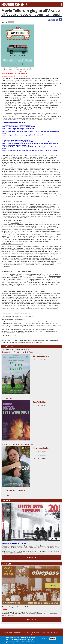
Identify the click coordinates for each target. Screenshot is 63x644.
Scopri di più (31, 557)
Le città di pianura (41, 356)
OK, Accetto (45, 639)
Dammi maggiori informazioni (16, 643)
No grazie (53, 639)
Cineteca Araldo (8, 398)
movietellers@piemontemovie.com (35, 342)
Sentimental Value (41, 448)
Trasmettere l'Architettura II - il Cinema (18, 352)
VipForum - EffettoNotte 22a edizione (18, 444)
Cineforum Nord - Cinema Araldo (16, 490)
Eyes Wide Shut (40, 402)
